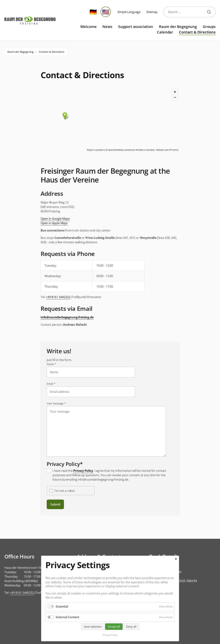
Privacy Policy (83, 471)
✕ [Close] (176, 559)
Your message (56, 403)
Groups (209, 27)
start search (210, 12)
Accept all (114, 627)
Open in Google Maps (55, 219)
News (107, 27)
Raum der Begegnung (178, 27)
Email (53, 384)
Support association (136, 27)
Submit (55, 504)
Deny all (131, 627)
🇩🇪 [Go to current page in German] (93, 12)
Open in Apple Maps (54, 223)
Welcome (88, 27)
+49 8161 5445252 (58, 297)
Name (53, 364)
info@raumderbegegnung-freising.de (67, 317)
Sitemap (152, 12)
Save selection (93, 627)
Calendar (165, 32)
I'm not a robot (65, 491)
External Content (67, 617)
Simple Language (129, 12)
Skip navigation (59, 24)
